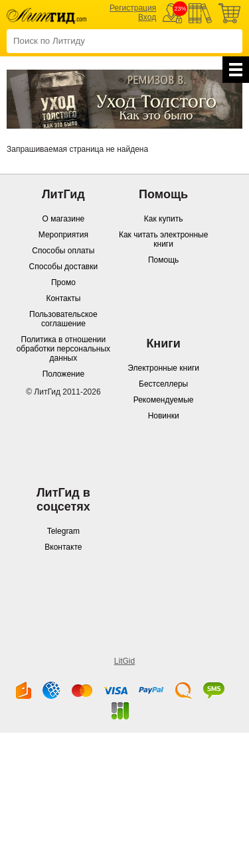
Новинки (164, 416)
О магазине (64, 219)
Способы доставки (64, 267)
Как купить (164, 219)
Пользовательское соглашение (63, 319)
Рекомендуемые (164, 400)
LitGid (124, 661)
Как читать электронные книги (163, 239)
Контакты (63, 298)
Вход (147, 17)
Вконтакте (63, 547)
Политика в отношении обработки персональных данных (63, 349)
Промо (63, 282)
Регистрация (133, 8)
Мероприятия (63, 235)
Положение (63, 374)
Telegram (63, 531)
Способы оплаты (63, 251)
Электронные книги (163, 368)
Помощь (163, 260)
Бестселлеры (163, 384)
